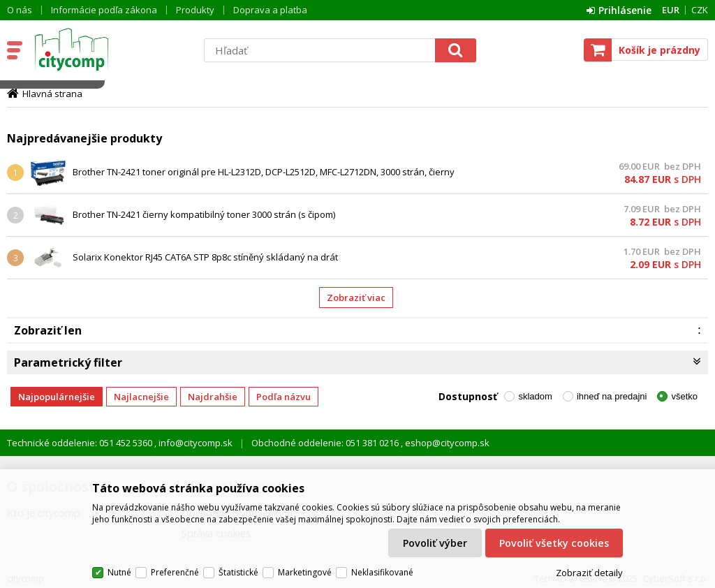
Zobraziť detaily (589, 573)
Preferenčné (175, 572)
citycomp (110, 50)
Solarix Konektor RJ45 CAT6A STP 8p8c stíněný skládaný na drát (205, 257)
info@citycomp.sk (194, 443)
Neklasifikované (382, 572)
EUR (671, 10)
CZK (700, 10)
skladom (535, 396)
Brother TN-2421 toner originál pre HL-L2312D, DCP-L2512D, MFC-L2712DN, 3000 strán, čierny (264, 172)
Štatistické (238, 572)
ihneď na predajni (612, 396)
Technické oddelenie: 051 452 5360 (81, 443)
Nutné (119, 572)
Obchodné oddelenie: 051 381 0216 (326, 443)
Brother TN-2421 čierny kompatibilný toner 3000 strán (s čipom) (204, 214)
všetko (684, 396)
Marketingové (305, 572)
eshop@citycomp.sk (446, 443)
